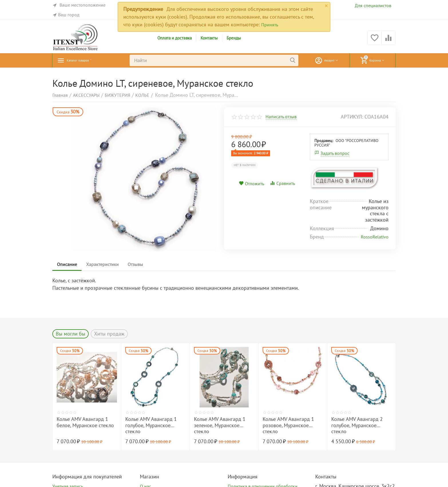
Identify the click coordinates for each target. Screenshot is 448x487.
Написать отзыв (281, 117)
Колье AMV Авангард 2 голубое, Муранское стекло (357, 425)
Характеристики (106, 264)
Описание (68, 264)
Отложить (251, 184)
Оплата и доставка (174, 38)
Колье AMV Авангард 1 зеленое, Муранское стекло (220, 425)
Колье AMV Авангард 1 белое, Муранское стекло (85, 422)
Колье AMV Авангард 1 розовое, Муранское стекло (288, 425)
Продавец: (324, 141)
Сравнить (282, 183)
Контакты (209, 38)
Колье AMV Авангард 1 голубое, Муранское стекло (151, 425)
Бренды (234, 38)
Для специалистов (373, 5)
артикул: (352, 117)
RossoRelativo (375, 237)
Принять (270, 25)
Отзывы (141, 264)
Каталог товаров (85, 60)
